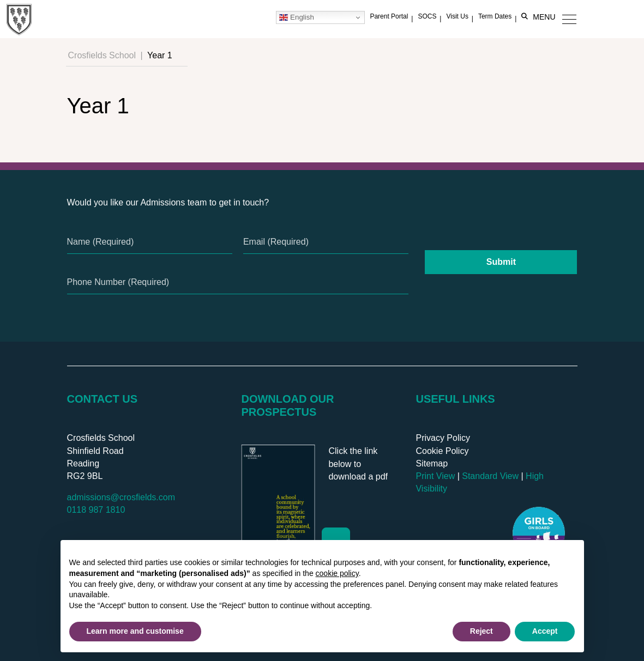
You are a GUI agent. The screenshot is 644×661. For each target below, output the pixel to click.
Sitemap (432, 463)
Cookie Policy (442, 451)
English (296, 17)
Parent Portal (389, 16)
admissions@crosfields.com (121, 497)
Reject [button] (482, 631)
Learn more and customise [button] (135, 631)
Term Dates (495, 16)
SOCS (427, 16)
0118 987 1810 (96, 510)
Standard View (490, 476)
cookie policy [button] (337, 573)
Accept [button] (545, 631)
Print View (435, 476)
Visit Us (457, 16)
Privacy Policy (443, 438)
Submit (501, 262)
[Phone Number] (238, 282)
